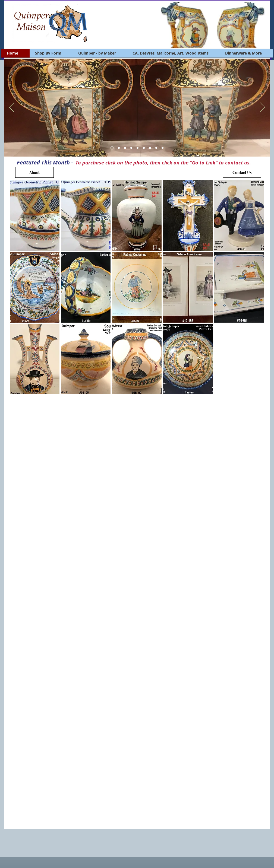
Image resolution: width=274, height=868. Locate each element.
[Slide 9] (163, 148)
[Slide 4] (131, 148)
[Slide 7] (150, 148)
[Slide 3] (125, 148)
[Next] (263, 108)
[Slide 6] (144, 148)
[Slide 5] (138, 148)
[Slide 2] (119, 148)
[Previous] (12, 108)
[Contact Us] (242, 172)
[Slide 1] (112, 148)
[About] (34, 172)
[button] (35, 215)
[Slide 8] (156, 148)
